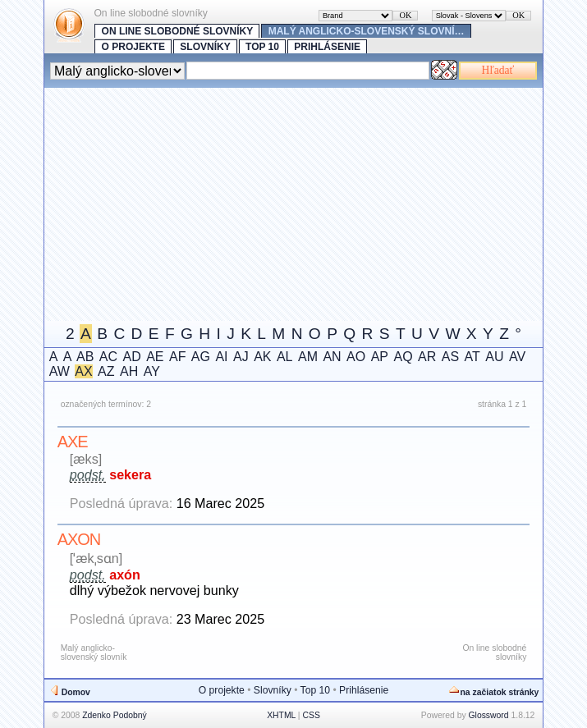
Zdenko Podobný (115, 715)
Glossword (489, 715)
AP (380, 357)
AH (129, 371)
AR (427, 357)
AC (108, 357)
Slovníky (205, 47)
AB (85, 357)
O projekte (133, 47)
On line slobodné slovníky (178, 31)
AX (83, 371)
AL (285, 357)
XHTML (281, 715)
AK (262, 357)
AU (494, 357)
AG (201, 357)
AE (155, 357)
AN (332, 357)
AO (356, 357)
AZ (106, 371)
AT (472, 357)
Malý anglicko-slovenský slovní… (367, 31)
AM (308, 357)
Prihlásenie (327, 47)
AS (450, 357)
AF (177, 357)
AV (517, 357)
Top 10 (262, 47)
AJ (241, 357)
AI (221, 357)
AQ (403, 357)
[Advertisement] (316, 203)
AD (131, 357)
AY (152, 371)
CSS (311, 715)
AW (60, 371)
